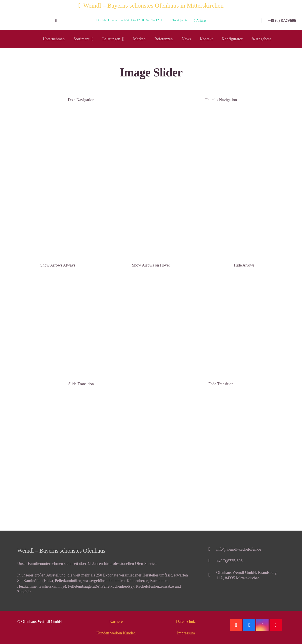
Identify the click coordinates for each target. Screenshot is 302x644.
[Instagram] (262, 625)
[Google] (236, 625)
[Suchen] (56, 21)
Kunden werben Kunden (116, 633)
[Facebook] (249, 625)
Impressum (186, 633)
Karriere (116, 621)
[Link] (26, 21)
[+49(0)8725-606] (211, 561)
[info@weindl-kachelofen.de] (211, 549)
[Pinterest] (276, 625)
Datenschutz (186, 621)
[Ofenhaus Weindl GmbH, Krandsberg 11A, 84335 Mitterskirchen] (211, 575)
